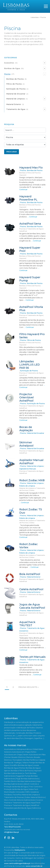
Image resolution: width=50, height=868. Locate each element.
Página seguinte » (28, 687)
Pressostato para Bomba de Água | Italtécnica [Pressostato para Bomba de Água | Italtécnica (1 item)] (22, 808)
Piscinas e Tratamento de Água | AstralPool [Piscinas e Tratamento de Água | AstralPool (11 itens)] (22, 805)
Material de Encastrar (16, 94)
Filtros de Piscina (14, 84)
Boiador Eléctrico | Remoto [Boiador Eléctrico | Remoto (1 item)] (22, 757)
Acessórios (9, 63)
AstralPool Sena (30, 224)
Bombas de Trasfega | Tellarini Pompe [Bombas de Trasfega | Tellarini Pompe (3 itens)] (20, 763)
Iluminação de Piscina (16, 89)
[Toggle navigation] (46, 6)
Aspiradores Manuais (28, 469)
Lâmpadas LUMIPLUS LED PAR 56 (30, 365)
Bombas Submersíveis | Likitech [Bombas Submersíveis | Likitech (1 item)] (17, 784)
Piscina (7, 74)
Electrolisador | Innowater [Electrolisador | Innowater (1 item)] (15, 792)
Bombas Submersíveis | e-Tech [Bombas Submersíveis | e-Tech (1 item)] (17, 773)
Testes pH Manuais (32, 657)
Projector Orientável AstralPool (27, 397)
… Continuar (32, 217)
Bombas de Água (12, 68)
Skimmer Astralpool (26, 444)
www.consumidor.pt (34, 866)
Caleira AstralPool (31, 589)
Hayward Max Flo (31, 168)
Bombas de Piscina (15, 79)
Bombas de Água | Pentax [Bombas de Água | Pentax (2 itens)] (15, 768)
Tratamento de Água (16, 109)
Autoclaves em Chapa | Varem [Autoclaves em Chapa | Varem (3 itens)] (16, 755)
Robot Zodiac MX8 (32, 480)
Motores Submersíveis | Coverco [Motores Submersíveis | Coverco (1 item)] (30, 800)
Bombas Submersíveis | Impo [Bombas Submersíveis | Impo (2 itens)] (29, 781)
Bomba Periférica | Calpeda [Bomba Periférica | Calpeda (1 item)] (34, 760)
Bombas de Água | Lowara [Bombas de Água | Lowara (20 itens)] (28, 765)
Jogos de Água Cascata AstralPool (32, 606)
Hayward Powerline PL (28, 198)
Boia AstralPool (30, 574)
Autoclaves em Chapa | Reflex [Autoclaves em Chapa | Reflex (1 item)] (24, 752)
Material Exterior (14, 104)
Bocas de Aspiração (26, 429)
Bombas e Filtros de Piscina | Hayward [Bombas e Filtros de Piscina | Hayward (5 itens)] (26, 771)
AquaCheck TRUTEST (27, 624)
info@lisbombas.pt (12, 832)
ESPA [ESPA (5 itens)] (28, 792)
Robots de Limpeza (27, 486)
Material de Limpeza (15, 99)
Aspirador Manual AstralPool (31, 462)
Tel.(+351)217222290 (12, 827)
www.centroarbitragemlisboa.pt (17, 863)
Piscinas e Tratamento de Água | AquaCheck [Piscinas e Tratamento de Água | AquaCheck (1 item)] (22, 803)
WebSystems (20, 850)
